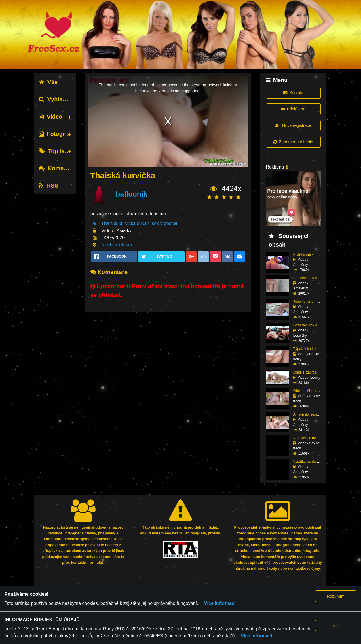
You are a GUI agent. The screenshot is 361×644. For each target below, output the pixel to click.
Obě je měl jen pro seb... (312, 391)
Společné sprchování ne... (313, 278)
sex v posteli (164, 223)
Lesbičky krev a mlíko (310, 325)
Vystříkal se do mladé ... (312, 462)
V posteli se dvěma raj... (312, 438)
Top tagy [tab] (55, 151)
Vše (48, 82)
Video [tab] (51, 117)
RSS (49, 186)
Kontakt (293, 93)
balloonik (132, 194)
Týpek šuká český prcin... (313, 349)
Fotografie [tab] (57, 134)
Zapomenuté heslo (293, 142)
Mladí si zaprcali (306, 372)
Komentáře (58, 168)
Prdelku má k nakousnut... (313, 254)
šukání (144, 223)
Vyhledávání (60, 99)
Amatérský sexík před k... (313, 414)
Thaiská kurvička (118, 223)
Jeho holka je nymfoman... (313, 302)
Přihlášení (293, 109)
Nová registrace (293, 125)
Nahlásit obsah (117, 245)
